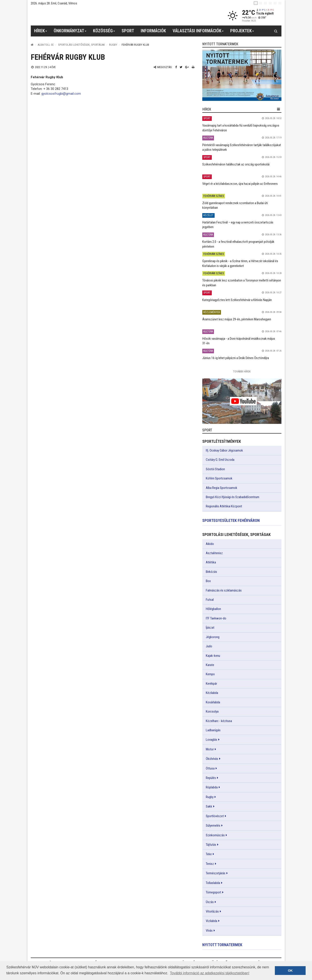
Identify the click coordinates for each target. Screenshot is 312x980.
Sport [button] (128, 31)
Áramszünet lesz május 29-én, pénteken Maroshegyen (237, 319)
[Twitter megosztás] (181, 67)
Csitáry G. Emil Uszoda (220, 460)
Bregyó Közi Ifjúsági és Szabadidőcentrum (233, 497)
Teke (209, 854)
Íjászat (210, 628)
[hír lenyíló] (278, 109)
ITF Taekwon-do (216, 618)
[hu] (256, 3)
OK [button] (290, 971)
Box (208, 581)
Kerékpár (211, 684)
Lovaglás (212, 740)
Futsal (210, 600)
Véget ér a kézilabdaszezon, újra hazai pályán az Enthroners (240, 184)
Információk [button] (153, 31)
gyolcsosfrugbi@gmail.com (61, 94)
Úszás (210, 902)
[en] (261, 3)
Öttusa (210, 768)
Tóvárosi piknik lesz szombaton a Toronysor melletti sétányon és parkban (242, 283)
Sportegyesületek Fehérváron (231, 520)
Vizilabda (212, 921)
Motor (210, 749)
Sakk (209, 806)
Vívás (209, 931)
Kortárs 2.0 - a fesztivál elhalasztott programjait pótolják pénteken (238, 244)
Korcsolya (212, 711)
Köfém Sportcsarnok (219, 478)
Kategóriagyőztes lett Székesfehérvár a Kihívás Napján (237, 300)
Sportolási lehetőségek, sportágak (81, 45)
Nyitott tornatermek (222, 945)
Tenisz (210, 864)
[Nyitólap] (32, 45)
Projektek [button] (242, 32)
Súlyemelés (213, 826)
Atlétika (211, 562)
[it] (275, 3)
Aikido (210, 544)
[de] (270, 3)
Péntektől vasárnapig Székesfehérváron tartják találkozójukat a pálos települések (242, 147)
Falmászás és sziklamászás (224, 590)
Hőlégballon (213, 609)
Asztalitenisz (214, 553)
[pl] (265, 3)
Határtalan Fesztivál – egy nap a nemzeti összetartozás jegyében (238, 225)
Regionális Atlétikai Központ (224, 506)
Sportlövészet (215, 816)
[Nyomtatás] (193, 67)
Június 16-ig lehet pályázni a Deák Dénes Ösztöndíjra (236, 358)
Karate (210, 665)
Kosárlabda (213, 702)
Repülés (211, 778)
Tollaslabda (213, 883)
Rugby (113, 45)
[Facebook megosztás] (176, 67)
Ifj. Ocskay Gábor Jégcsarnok (224, 450)
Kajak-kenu (213, 656)
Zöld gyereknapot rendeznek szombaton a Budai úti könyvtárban (235, 205)
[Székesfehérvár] (71, 15)
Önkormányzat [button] (70, 32)
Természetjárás (216, 873)
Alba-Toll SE (46, 45)
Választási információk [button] (198, 32)
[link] (242, 75)
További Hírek (242, 371)
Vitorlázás (212, 911)
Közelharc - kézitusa (219, 721)
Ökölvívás (212, 759)
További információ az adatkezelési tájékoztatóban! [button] (210, 973)
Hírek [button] (41, 32)
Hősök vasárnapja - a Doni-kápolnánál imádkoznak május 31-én (239, 341)
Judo (209, 646)
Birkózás (211, 572)
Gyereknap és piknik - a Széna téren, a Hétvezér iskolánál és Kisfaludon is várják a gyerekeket (240, 263)
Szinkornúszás (215, 835)
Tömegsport (213, 892)
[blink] (280, 3)
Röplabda (212, 787)
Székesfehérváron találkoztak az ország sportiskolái (236, 164)
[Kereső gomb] (276, 31)
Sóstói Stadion (215, 469)
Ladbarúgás (213, 730)
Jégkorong (213, 637)
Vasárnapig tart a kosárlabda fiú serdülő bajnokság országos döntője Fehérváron (241, 128)
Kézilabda (212, 693)
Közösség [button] (104, 32)
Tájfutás (211, 845)
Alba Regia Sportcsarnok (222, 488)
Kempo (210, 674)
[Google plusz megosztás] (187, 67)
